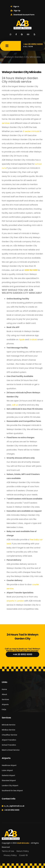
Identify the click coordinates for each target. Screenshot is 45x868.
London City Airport (10, 786)
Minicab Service (9, 725)
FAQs (4, 710)
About (4, 694)
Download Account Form (22, 15)
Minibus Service (9, 730)
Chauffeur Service (9, 735)
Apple (22, 340)
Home (4, 689)
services (6, 123)
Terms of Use (8, 851)
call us (15, 405)
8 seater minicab (31, 131)
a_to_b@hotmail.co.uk (14, 806)
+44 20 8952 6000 (23, 654)
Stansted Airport (9, 780)
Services (5, 699)
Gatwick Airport (8, 775)
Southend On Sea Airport (12, 791)
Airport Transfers (9, 740)
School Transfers (9, 745)
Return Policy (23, 851)
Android (33, 340)
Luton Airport (7, 770)
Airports (5, 704)
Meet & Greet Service (11, 750)
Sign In (15, 6)
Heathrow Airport (9, 765)
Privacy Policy (10, 855)
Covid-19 (23, 855)
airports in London (15, 601)
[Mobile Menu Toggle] (7, 46)
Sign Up (15, 11)
